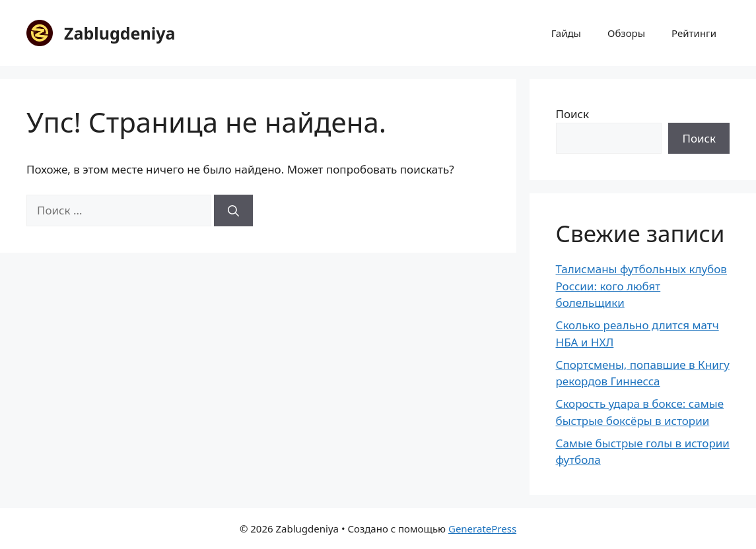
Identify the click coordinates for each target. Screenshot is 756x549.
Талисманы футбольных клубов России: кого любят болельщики (641, 286)
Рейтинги (694, 33)
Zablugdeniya (120, 33)
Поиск (573, 114)
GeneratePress (482, 529)
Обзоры (626, 33)
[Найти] (233, 210)
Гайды (566, 33)
